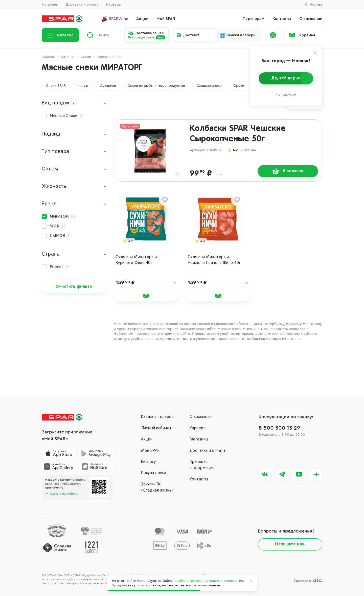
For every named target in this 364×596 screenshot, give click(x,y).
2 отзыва (248, 150)
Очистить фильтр (74, 287)
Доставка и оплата (82, 5)
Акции (147, 439)
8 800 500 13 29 (279, 428)
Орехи (239, 86)
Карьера (113, 5)
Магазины (50, 5)
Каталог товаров (157, 417)
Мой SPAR (150, 451)
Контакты (199, 479)
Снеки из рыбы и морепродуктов (156, 86)
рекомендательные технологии (216, 581)
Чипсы (83, 86)
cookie (180, 581)
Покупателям (154, 473)
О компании (201, 417)
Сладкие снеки (209, 86)
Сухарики (108, 86)
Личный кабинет (156, 428)
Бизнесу (148, 462)
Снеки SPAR (56, 86)
